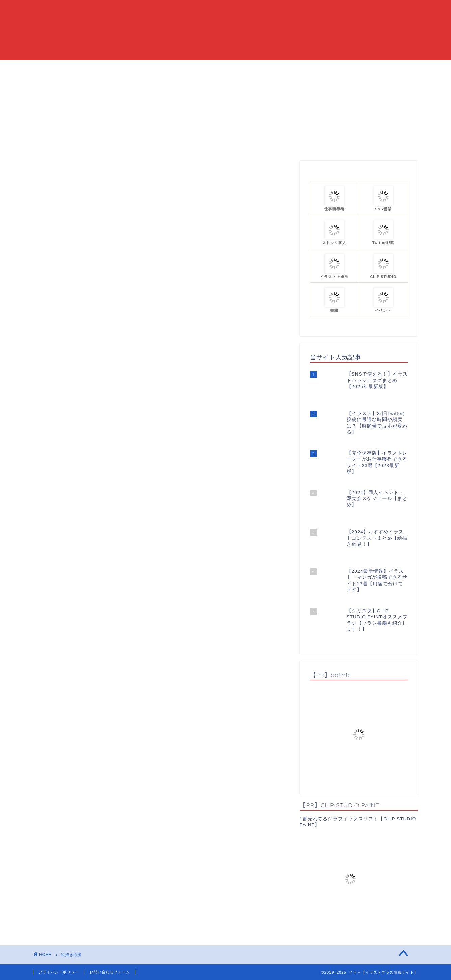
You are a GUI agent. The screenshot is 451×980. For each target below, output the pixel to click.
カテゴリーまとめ (246, 68)
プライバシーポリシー (59, 972)
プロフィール (299, 68)
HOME (144, 68)
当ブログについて (189, 68)
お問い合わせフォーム (110, 972)
